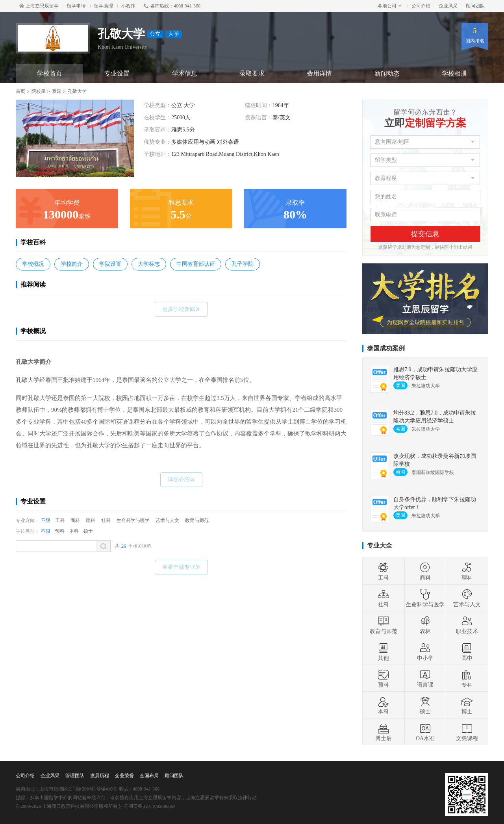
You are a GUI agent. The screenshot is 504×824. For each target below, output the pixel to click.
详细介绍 (181, 480)
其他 (384, 652)
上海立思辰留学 (39, 6)
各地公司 (390, 6)
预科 (60, 531)
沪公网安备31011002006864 (147, 806)
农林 (425, 625)
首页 (20, 91)
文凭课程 (467, 732)
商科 (75, 520)
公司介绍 (421, 6)
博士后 (384, 732)
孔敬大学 (77, 91)
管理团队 (75, 776)
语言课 (425, 678)
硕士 (88, 531)
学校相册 (454, 73)
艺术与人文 (167, 520)
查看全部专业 (181, 567)
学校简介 (72, 264)
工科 (60, 520)
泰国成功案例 (386, 348)
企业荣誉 (124, 776)
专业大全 (380, 545)
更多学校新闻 (181, 309)
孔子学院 (243, 264)
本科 (74, 531)
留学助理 (104, 6)
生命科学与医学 (133, 520)
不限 (46, 520)
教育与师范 (197, 520)
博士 (467, 705)
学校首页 (50, 73)
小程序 (128, 6)
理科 (91, 520)
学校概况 (33, 264)
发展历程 (100, 776)
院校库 (39, 91)
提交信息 (425, 234)
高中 (467, 652)
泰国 (57, 91)
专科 (467, 678)
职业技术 (467, 625)
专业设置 (117, 73)
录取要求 (252, 73)
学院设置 (110, 264)
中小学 (425, 652)
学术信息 (185, 73)
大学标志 (149, 264)
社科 (106, 520)
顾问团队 (475, 6)
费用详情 (319, 73)
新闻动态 (387, 73)
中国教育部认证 (196, 264)
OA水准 (425, 732)
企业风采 (448, 6)
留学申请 (76, 6)
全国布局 (149, 776)
